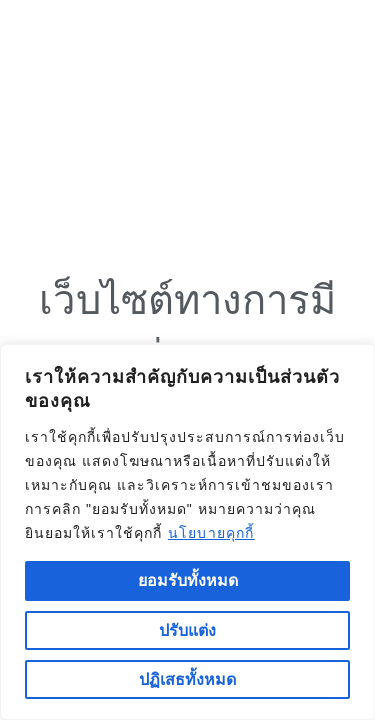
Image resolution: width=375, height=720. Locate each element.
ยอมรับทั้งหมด (188, 580)
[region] (187, 532)
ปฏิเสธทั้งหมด (187, 679)
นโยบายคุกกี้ (211, 533)
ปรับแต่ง (187, 630)
